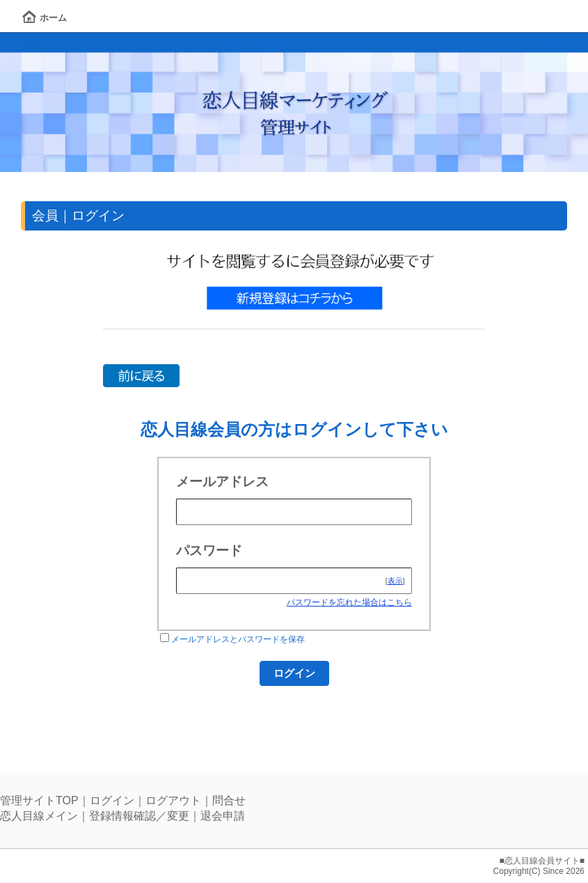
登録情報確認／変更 (139, 816)
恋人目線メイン (39, 816)
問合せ (229, 800)
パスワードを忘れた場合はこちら (349, 602)
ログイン (112, 800)
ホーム (45, 18)
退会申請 (223, 816)
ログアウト (173, 800)
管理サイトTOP (39, 800)
